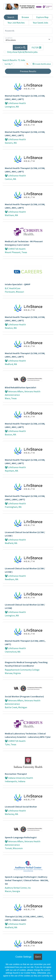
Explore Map (42, 17)
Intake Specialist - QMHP (18, 284)
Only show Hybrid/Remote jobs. (23, 52)
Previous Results (28, 71)
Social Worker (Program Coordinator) (24, 696)
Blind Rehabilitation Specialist (21, 387)
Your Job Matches (16, 23)
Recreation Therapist (16, 774)
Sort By (8, 64)
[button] (37, 47)
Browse (25, 17)
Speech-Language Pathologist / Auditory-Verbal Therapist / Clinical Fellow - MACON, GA (27, 880)
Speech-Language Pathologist (21, 837)
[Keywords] (28, 31)
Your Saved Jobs (41, 23)
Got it (38, 957)
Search (11, 17)
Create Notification (42, 64)
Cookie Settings (23, 957)
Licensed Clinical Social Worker (21, 807)
